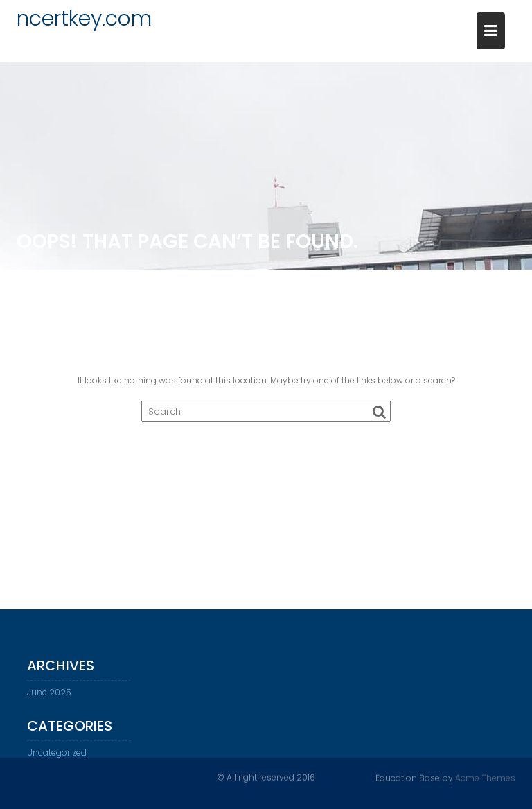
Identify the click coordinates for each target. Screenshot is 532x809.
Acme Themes (485, 777)
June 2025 (49, 696)
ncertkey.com (84, 19)
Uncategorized (57, 756)
